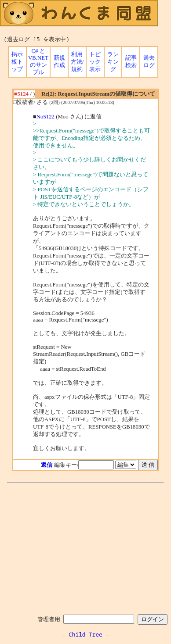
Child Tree (85, 634)
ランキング (113, 62)
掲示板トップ (17, 62)
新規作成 (59, 62)
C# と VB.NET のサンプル (38, 62)
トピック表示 (95, 62)
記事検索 (131, 62)
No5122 (45, 117)
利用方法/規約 (77, 62)
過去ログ (149, 62)
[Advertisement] (86, 547)
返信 (47, 465)
